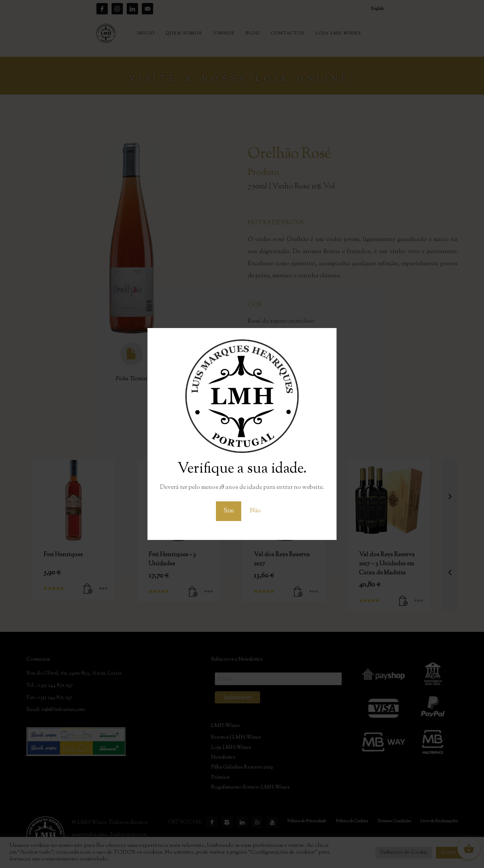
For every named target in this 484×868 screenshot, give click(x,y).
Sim (229, 511)
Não (255, 511)
